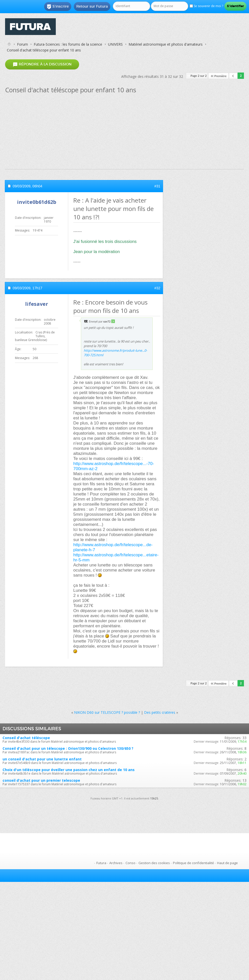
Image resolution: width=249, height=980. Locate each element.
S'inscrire (58, 7)
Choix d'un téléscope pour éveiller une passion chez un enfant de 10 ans (69, 770)
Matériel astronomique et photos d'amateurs (166, 44)
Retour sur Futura (92, 6)
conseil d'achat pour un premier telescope (41, 780)
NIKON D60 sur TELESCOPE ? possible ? (107, 712)
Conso (130, 863)
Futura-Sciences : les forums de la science (68, 44)
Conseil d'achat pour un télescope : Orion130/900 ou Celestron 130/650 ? (68, 748)
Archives (116, 863)
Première (218, 76)
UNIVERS (115, 44)
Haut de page (227, 863)
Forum (22, 44)
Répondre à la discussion (42, 65)
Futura (101, 863)
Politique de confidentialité (193, 863)
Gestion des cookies (154, 863)
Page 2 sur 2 (199, 76)
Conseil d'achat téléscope (26, 738)
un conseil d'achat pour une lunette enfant (42, 759)
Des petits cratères (160, 712)
